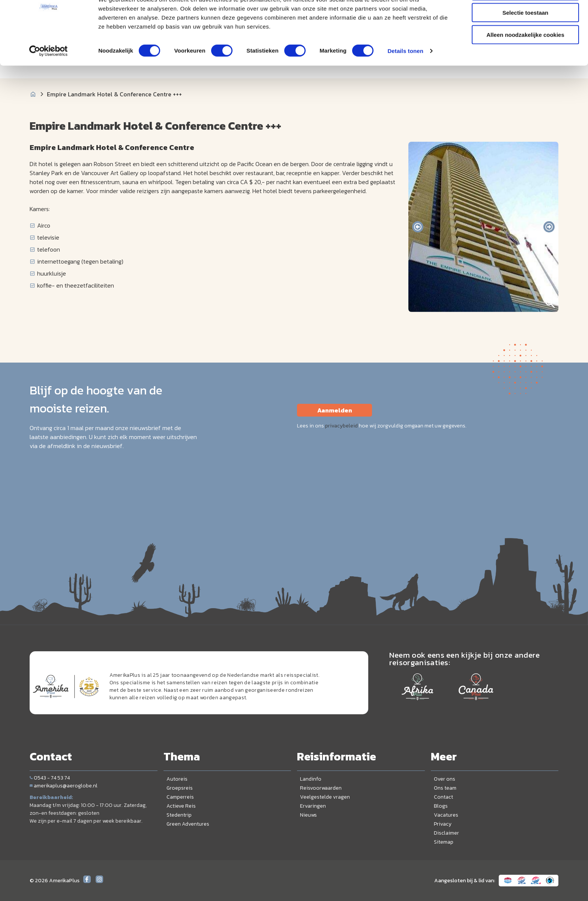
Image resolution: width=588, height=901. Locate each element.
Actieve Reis (181, 806)
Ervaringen (313, 806)
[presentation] (418, 227)
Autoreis (177, 779)
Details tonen (405, 79)
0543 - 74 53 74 (50, 778)
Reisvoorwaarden (321, 788)
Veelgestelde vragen (325, 797)
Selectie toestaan (526, 41)
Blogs (441, 806)
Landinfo (311, 779)
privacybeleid (341, 426)
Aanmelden (335, 410)
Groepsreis (180, 788)
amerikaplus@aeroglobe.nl (64, 786)
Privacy (443, 824)
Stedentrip (179, 815)
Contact (443, 797)
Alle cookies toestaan (525, 19)
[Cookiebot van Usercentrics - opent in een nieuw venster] (49, 79)
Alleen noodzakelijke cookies (525, 62)
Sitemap (444, 842)
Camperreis (180, 797)
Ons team (445, 788)
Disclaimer (446, 833)
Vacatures (446, 815)
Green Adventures (188, 824)
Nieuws (308, 815)
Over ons (445, 779)
